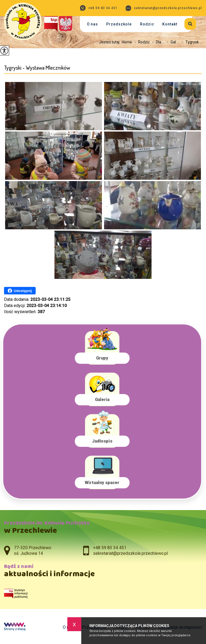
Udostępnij (20, 291)
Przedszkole (119, 24)
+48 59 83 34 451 (99, 8)
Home (127, 42)
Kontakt (170, 24)
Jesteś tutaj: (111, 42)
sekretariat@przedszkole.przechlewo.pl (164, 8)
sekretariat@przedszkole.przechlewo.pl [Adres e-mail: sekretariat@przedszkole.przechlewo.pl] (130, 553)
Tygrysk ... (191, 42)
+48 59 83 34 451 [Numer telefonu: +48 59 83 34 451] (110, 548)
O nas (93, 24)
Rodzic (147, 24)
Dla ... (157, 42)
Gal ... (172, 42)
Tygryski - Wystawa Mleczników (37, 68)
